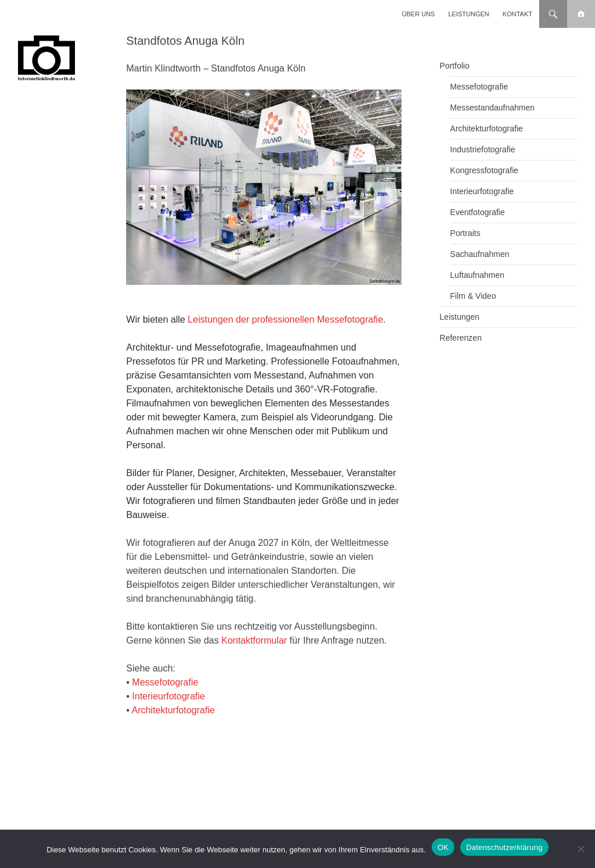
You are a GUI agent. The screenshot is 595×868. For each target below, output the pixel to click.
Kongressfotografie (485, 170)
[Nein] (580, 849)
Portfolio (455, 66)
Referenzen (461, 338)
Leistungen (469, 14)
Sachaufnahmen (480, 254)
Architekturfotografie (173, 710)
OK (443, 847)
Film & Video (473, 296)
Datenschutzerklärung (504, 847)
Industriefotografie (483, 149)
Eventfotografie (478, 212)
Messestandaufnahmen (493, 108)
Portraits (465, 233)
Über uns (419, 14)
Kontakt (517, 14)
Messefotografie (165, 682)
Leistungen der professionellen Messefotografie (285, 319)
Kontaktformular (254, 640)
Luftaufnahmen (477, 275)
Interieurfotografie (168, 696)
